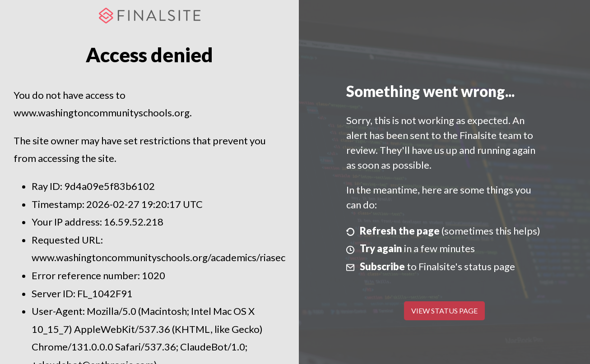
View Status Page (444, 311)
